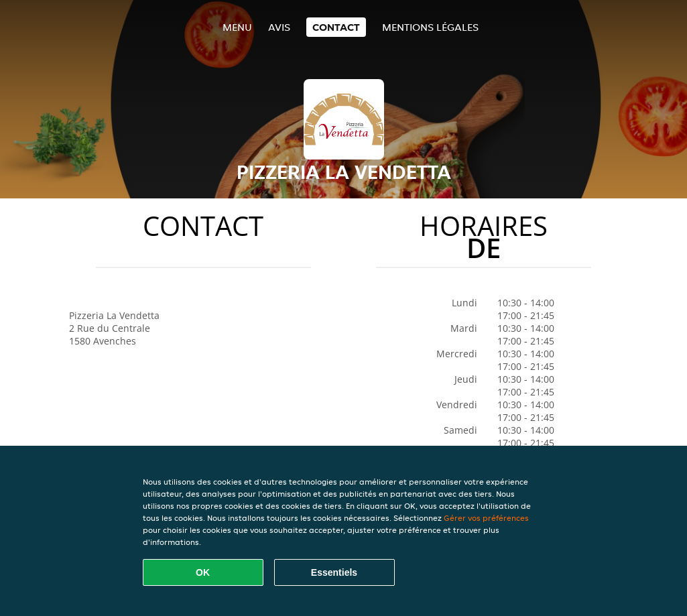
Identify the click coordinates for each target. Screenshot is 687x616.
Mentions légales (430, 27)
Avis (279, 27)
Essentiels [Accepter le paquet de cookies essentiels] (334, 572)
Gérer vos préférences (486, 518)
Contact (336, 27)
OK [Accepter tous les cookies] (203, 572)
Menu (237, 27)
